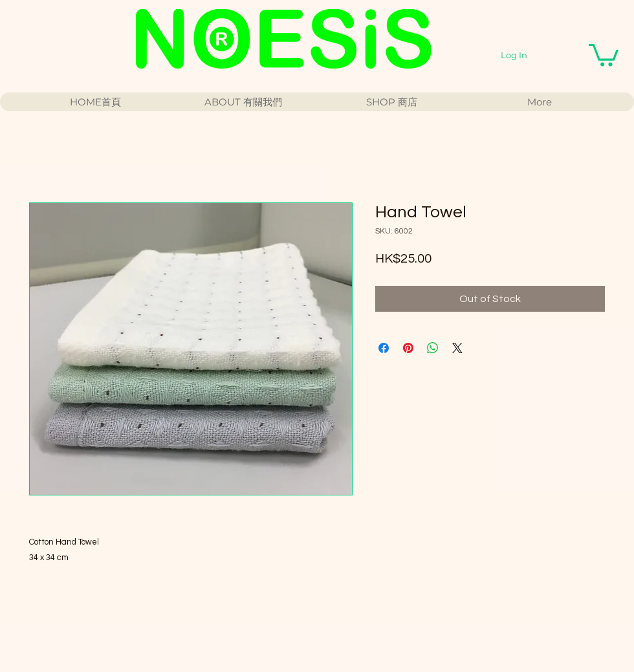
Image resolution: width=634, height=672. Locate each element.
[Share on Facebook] (384, 348)
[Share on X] (457, 348)
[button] (604, 54)
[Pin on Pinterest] (408, 348)
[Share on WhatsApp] (433, 348)
